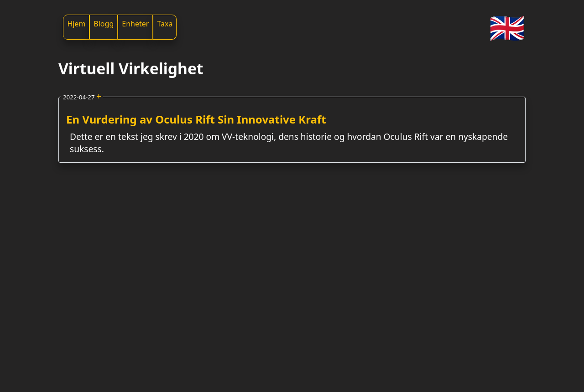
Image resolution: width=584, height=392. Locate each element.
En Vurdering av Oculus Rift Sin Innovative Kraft (196, 119)
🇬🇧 (507, 27)
